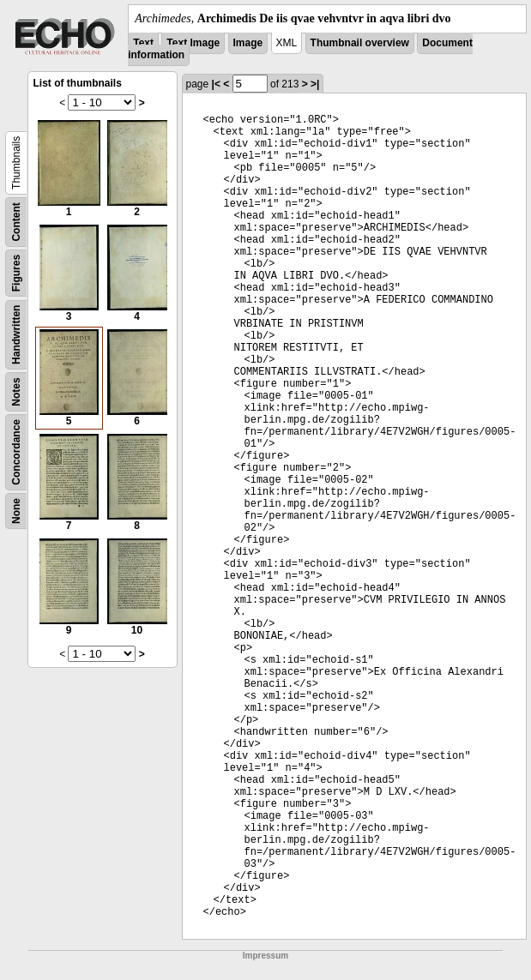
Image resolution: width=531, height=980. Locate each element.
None (16, 511)
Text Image (193, 43)
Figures (16, 273)
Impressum (265, 956)
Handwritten (16, 335)
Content (16, 222)
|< (216, 84)
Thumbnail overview (360, 43)
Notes (16, 391)
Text (143, 43)
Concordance (16, 452)
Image (248, 43)
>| (315, 84)
